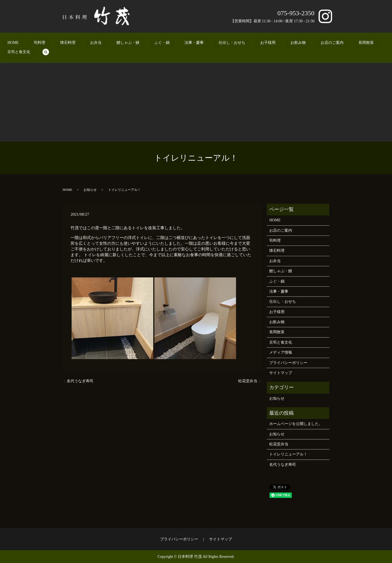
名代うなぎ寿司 (80, 381)
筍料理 (55, 44)
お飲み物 (255, 44)
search (358, 44)
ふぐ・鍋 (148, 44)
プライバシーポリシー (288, 363)
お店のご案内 (281, 44)
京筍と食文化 (335, 44)
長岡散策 (308, 44)
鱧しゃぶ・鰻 (121, 44)
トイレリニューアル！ (288, 454)
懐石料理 (76, 44)
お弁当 (97, 44)
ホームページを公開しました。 (296, 424)
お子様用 (232, 44)
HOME (36, 44)
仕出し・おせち (203, 44)
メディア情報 (281, 352)
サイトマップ (281, 373)
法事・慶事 (173, 44)
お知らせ (90, 190)
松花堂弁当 (248, 381)
